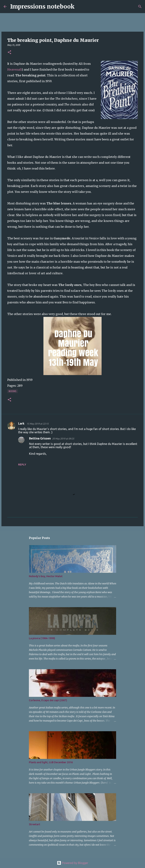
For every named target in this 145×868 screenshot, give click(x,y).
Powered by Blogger (72, 863)
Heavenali (15, 69)
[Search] (80, 7)
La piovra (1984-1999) (42, 638)
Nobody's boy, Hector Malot (46, 576)
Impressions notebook (42, 7)
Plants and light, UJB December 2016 (51, 762)
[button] (9, 52)
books (13, 391)
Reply (22, 465)
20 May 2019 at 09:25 (63, 439)
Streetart (35, 824)
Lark (22, 423)
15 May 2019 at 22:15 (38, 424)
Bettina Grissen (40, 438)
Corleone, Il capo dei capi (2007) (48, 700)
